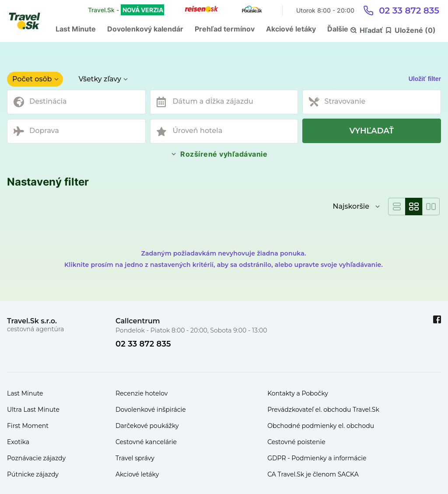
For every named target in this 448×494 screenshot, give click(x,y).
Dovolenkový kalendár (145, 29)
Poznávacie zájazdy (36, 458)
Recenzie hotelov (142, 393)
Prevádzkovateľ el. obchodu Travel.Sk (323, 410)
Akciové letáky (291, 29)
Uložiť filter (425, 79)
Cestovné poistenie (296, 442)
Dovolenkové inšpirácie (151, 410)
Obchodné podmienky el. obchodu (321, 426)
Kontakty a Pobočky (298, 393)
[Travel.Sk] (29, 21)
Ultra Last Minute (33, 410)
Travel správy (135, 458)
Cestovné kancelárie (146, 442)
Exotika (18, 442)
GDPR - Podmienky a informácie (317, 458)
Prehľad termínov (225, 29)
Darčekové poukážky (147, 426)
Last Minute (76, 29)
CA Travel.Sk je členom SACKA (313, 474)
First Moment (28, 426)
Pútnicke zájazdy (33, 474)
